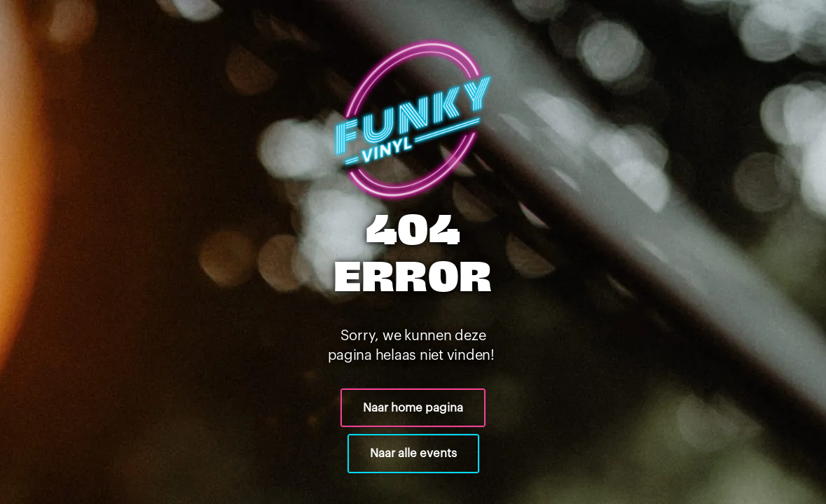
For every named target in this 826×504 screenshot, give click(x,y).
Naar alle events (413, 453)
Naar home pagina (413, 408)
